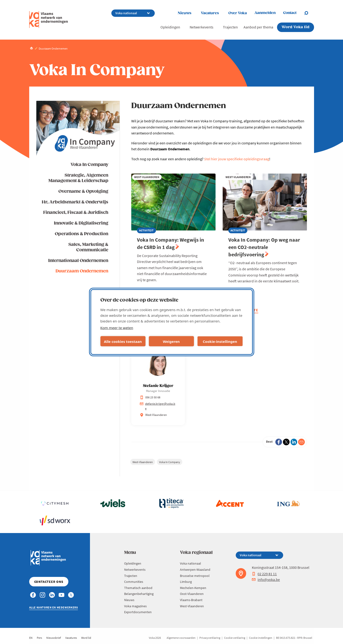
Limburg (186, 582)
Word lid (86, 638)
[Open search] (309, 13)
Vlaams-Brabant (191, 600)
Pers (39, 638)
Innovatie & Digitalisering (81, 223)
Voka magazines (135, 606)
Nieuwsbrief (54, 638)
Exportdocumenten (138, 612)
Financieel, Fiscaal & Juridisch (76, 213)
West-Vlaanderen (143, 462)
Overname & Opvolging (83, 191)
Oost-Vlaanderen (192, 594)
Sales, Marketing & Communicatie (88, 247)
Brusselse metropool (195, 576)
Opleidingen (170, 27)
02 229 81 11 (264, 574)
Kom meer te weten (117, 328)
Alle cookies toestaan (123, 341)
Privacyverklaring (210, 638)
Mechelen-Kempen (193, 588)
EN (31, 638)
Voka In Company (89, 165)
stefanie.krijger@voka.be (158, 406)
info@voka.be (266, 580)
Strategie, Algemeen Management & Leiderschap (78, 178)
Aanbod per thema (258, 27)
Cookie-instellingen (220, 341)
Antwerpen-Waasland (195, 570)
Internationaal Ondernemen (78, 261)
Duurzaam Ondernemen (82, 271)
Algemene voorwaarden (181, 638)
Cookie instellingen (261, 638)
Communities (134, 582)
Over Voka (238, 13)
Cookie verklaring (235, 638)
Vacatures (210, 13)
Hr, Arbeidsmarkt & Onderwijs (75, 202)
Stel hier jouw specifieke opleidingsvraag (237, 159)
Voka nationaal (190, 563)
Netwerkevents (202, 27)
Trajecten (230, 27)
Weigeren (171, 341)
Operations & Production (82, 234)
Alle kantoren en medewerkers (54, 607)
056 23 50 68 (150, 397)
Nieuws (185, 13)
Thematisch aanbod (138, 588)
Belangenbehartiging (139, 594)
